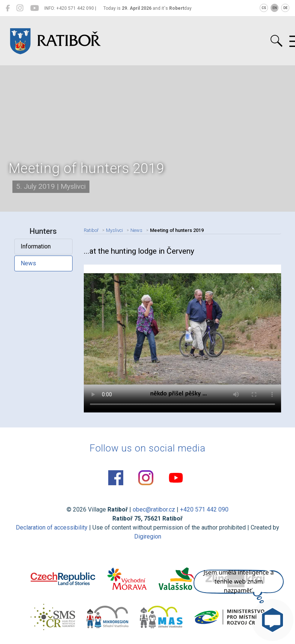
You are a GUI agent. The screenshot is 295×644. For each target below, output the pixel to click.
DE (285, 8)
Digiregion (148, 536)
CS (264, 8)
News (28, 263)
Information (36, 246)
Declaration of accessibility (52, 527)
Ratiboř (91, 230)
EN (275, 8)
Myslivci (114, 230)
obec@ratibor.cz (154, 509)
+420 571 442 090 (204, 509)
